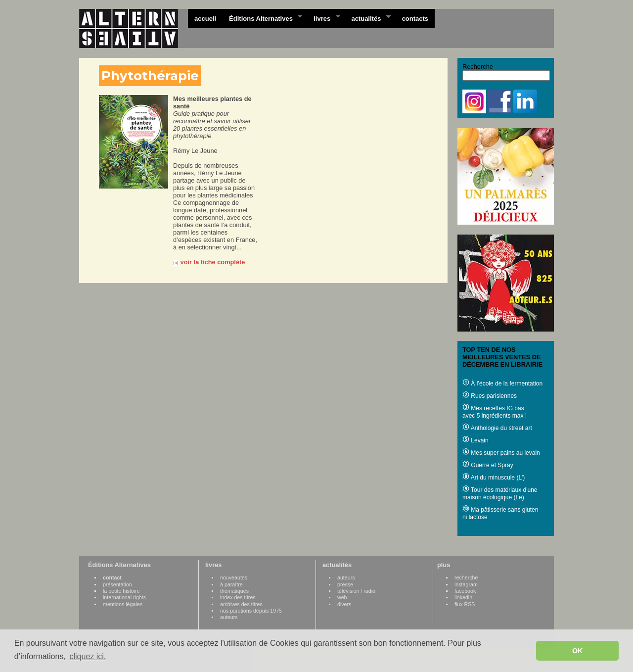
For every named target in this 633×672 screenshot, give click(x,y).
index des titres (238, 597)
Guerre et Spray (488, 465)
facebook (465, 591)
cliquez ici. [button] (88, 656)
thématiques (234, 591)
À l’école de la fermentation (502, 384)
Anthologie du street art (497, 428)
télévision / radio (356, 591)
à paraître (231, 584)
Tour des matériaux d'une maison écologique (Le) (500, 494)
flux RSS (465, 604)
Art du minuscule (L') (494, 478)
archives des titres (241, 604)
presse (345, 584)
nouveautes (234, 577)
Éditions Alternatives (262, 18)
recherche (466, 577)
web (342, 597)
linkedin (463, 597)
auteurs (229, 617)
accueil (205, 19)
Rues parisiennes (490, 396)
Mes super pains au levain (501, 453)
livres (323, 18)
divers (344, 604)
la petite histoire (121, 591)
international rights (124, 597)
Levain (475, 440)
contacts (415, 19)
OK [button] (578, 651)
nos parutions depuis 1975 (251, 611)
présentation (117, 584)
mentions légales (123, 604)
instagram (466, 584)
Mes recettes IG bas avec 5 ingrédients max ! (495, 412)
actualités (367, 18)
